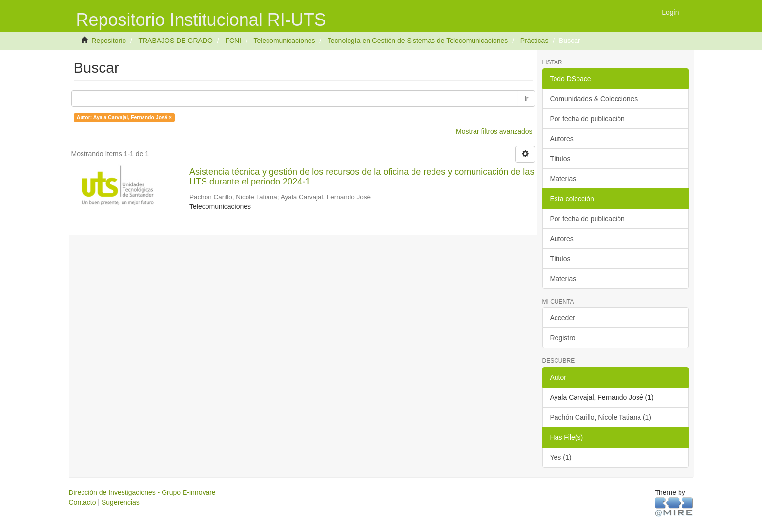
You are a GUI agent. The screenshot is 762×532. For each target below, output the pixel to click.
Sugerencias (121, 502)
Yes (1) (561, 457)
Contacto (82, 502)
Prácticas (535, 41)
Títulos (560, 159)
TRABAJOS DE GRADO (175, 41)
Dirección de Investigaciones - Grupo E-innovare (142, 492)
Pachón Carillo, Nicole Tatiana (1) (601, 417)
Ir (526, 99)
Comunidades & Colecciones (594, 99)
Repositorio (109, 41)
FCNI (233, 41)
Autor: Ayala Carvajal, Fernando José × (124, 117)
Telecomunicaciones (284, 41)
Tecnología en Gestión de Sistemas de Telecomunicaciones (418, 41)
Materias (563, 179)
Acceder (563, 318)
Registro (563, 338)
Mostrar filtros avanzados (494, 131)
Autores (562, 139)
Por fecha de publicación (587, 119)
